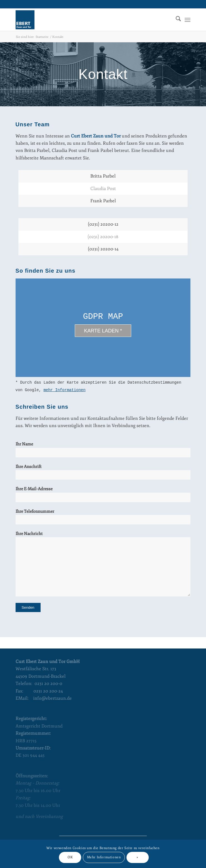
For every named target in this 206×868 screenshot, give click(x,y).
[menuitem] (176, 20)
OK (70, 857)
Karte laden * (103, 331)
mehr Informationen (64, 390)
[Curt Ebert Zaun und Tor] (86, 20)
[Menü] (188, 20)
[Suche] (176, 20)
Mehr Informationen (104, 857)
